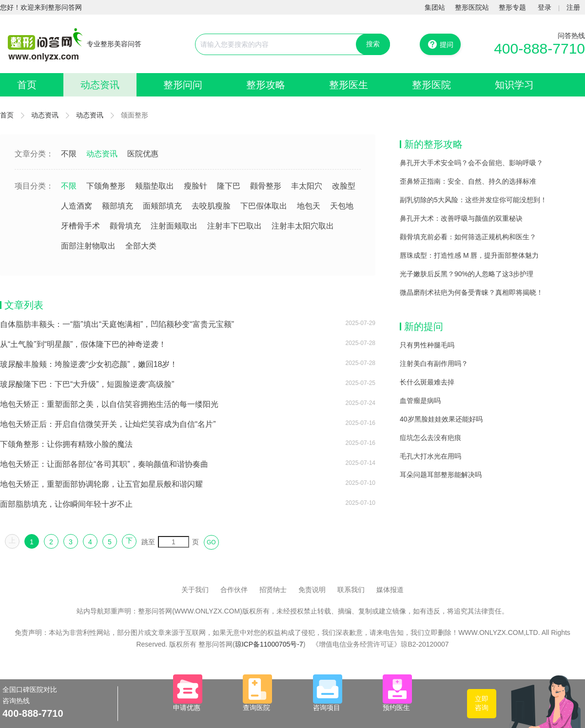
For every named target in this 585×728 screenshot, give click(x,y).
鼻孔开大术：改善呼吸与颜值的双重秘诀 (461, 218)
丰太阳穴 (307, 186)
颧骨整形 (266, 186)
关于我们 (195, 590)
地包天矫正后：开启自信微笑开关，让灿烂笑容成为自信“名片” (108, 424)
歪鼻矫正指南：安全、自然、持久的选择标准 (468, 181)
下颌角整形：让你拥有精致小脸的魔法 (66, 444)
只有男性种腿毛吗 (427, 345)
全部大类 (141, 246)
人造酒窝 (77, 206)
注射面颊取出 (174, 226)
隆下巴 (229, 186)
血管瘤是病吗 (420, 401)
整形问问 (183, 85)
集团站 (435, 7)
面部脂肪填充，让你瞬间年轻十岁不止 (66, 504)
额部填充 (117, 206)
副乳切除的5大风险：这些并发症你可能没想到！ (473, 200)
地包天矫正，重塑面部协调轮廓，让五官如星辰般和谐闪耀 (101, 484)
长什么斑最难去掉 (427, 382)
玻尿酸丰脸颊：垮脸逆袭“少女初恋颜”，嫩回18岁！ (89, 364)
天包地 (342, 206)
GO (211, 542)
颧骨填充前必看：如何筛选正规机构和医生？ (468, 237)
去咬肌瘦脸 (211, 206)
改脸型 (344, 186)
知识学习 (514, 85)
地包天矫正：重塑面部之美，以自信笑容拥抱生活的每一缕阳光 (109, 404)
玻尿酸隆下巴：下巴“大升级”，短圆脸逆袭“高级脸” (87, 384)
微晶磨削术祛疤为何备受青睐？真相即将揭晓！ (471, 292)
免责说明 (312, 590)
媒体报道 (390, 590)
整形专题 (512, 7)
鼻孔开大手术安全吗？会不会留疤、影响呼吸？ (471, 163)
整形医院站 (472, 7)
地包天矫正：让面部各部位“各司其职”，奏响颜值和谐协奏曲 (104, 464)
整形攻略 (266, 85)
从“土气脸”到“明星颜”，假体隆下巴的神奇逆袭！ (83, 344)
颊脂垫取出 (155, 186)
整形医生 (349, 85)
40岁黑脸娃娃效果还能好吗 (441, 419)
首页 (27, 85)
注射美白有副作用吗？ (434, 364)
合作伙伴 (234, 590)
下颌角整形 (106, 186)
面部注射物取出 (88, 246)
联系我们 (351, 590)
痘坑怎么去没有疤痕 (430, 438)
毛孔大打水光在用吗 (430, 456)
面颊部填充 (162, 206)
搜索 (373, 44)
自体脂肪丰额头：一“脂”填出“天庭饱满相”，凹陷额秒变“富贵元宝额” (117, 324)
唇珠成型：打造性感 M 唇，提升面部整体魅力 (469, 255)
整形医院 (431, 85)
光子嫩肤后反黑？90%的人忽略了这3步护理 (467, 274)
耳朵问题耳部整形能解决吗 (441, 475)
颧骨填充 (125, 226)
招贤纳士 (273, 590)
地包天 (309, 206)
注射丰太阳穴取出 (303, 226)
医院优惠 (143, 154)
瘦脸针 (195, 186)
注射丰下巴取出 (234, 226)
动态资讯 (100, 85)
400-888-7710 (539, 48)
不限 (69, 154)
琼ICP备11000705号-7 (269, 644)
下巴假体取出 (264, 206)
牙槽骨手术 (80, 226)
